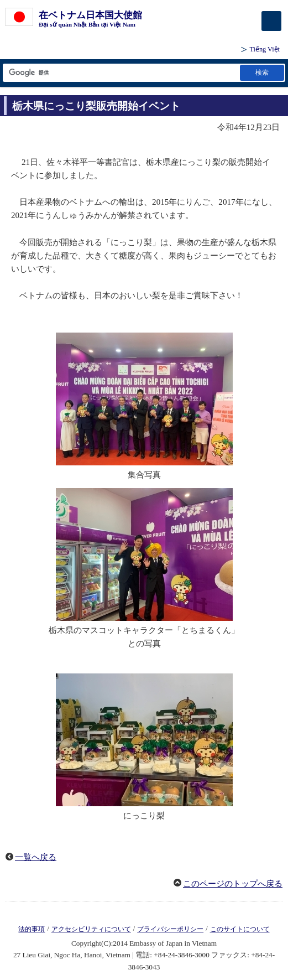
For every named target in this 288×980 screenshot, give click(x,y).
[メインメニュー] (271, 21)
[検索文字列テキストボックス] (121, 73)
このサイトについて (240, 929)
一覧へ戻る (36, 857)
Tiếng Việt (265, 49)
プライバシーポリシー (170, 929)
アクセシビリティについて (91, 929)
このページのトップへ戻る (233, 884)
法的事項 (32, 929)
